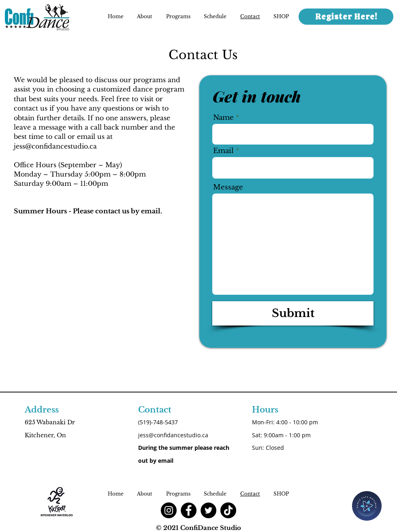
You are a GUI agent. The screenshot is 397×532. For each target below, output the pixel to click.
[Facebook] (189, 510)
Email (223, 151)
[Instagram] (169, 510)
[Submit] (293, 313)
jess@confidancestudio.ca (55, 146)
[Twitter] (208, 510)
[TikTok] (228, 510)
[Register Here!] (346, 17)
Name (223, 118)
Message (228, 187)
